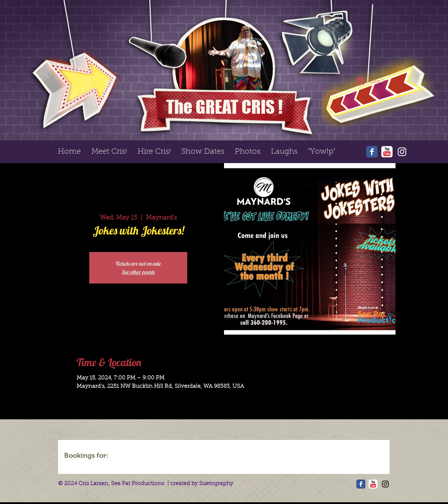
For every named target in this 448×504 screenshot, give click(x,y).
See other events (138, 272)
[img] (134, 456)
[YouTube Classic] (387, 152)
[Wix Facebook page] (372, 152)
